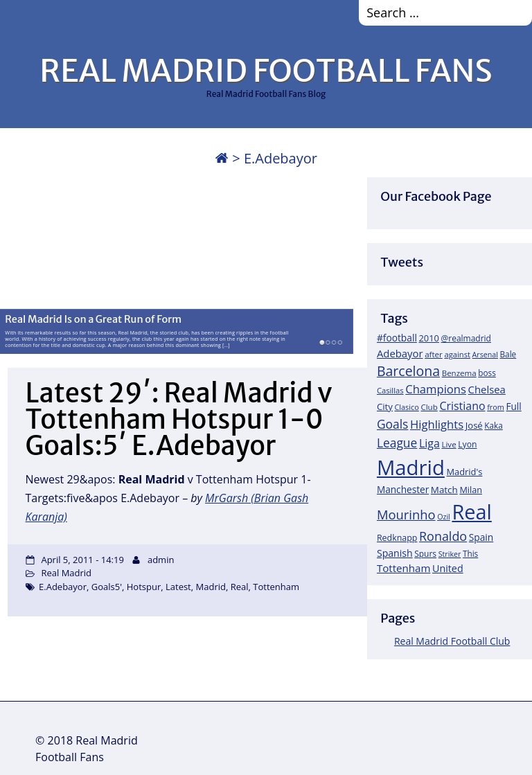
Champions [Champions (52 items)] (436, 389)
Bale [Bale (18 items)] (508, 354)
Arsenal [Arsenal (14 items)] (485, 355)
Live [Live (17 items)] (449, 444)
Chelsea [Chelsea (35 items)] (487, 389)
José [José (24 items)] (474, 425)
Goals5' (107, 587)
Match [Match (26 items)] (444, 490)
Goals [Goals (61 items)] (392, 424)
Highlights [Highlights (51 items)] (437, 424)
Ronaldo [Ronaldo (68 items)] (443, 536)
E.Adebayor (63, 587)
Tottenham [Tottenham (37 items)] (404, 568)
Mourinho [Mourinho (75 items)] (406, 514)
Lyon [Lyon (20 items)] (467, 444)
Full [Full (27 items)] (513, 406)
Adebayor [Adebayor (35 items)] (400, 353)
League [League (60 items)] (397, 443)
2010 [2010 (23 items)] (428, 338)
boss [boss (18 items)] (487, 373)
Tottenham (276, 587)
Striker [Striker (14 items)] (450, 554)
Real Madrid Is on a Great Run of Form (93, 319)
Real (240, 587)
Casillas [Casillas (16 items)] (390, 390)
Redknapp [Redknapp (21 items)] (397, 538)
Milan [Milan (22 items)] (471, 490)
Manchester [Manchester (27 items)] (403, 489)
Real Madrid (66, 573)
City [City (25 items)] (385, 407)
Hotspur (144, 587)
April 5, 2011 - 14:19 (82, 560)
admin (161, 560)
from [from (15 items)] (496, 407)
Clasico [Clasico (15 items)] (406, 407)
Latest (178, 587)
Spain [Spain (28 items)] (481, 537)
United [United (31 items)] (448, 568)
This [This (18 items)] (470, 553)
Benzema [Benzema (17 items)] (459, 373)
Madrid (211, 587)
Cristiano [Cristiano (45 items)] (462, 406)
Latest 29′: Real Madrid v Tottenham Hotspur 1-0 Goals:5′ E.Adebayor (179, 419)
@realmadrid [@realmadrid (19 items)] (466, 338)
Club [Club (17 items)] (429, 407)
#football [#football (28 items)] (397, 338)
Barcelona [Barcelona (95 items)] (408, 371)
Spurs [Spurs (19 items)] (425, 554)
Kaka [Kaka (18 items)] (493, 425)
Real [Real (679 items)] (471, 511)
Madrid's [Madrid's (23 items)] (464, 472)
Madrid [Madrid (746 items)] (411, 467)
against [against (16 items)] (457, 354)
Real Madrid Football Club (452, 641)
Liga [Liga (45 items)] (429, 443)
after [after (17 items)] (434, 354)
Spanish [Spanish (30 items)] (395, 553)
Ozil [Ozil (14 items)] (444, 517)
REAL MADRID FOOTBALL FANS (266, 71)
